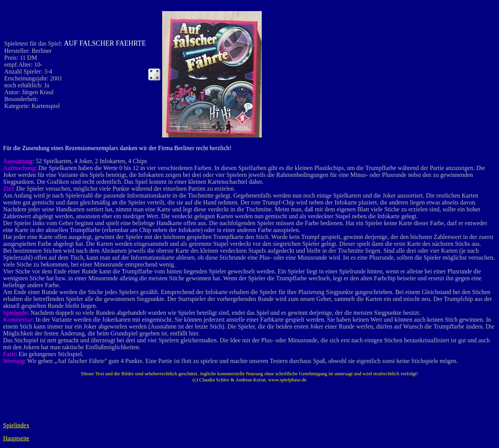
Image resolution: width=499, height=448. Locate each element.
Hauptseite (16, 438)
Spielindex (16, 425)
